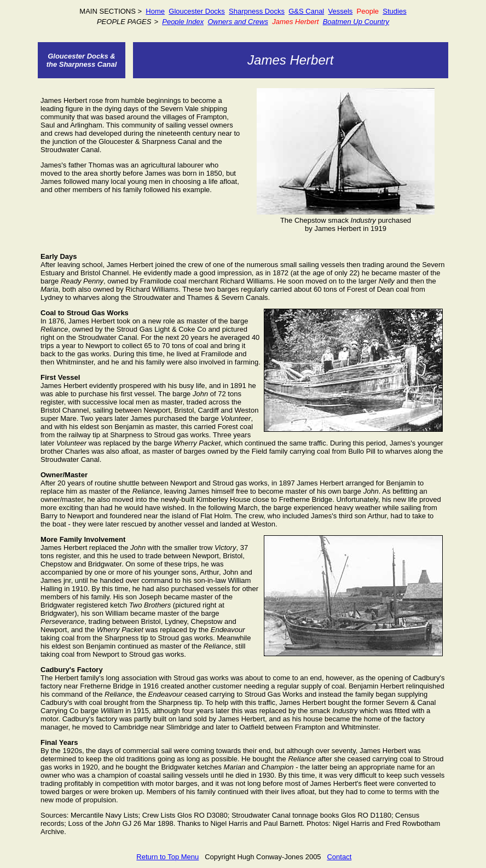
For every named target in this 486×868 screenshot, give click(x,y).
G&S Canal (306, 11)
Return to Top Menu (167, 857)
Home (155, 11)
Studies (394, 11)
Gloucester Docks (197, 11)
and (240, 22)
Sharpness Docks (257, 11)
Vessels (341, 11)
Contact (339, 857)
